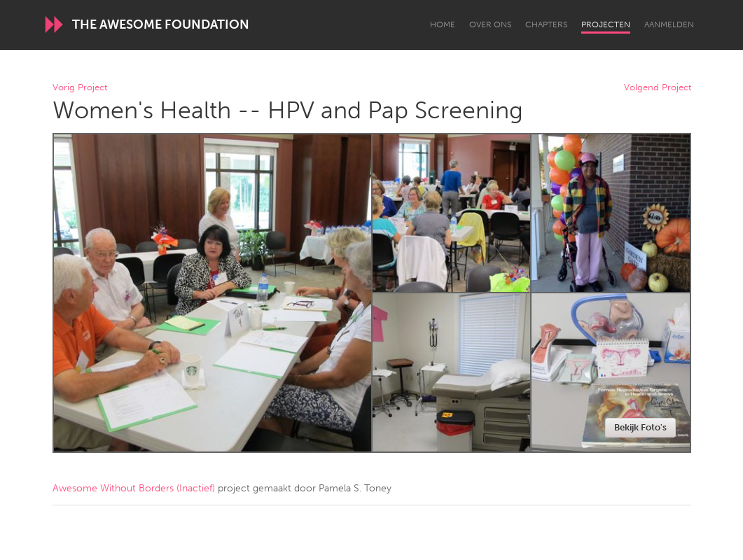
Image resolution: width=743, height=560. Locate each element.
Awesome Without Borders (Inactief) (134, 488)
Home (443, 24)
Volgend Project (658, 88)
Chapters (546, 24)
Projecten (606, 24)
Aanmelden (669, 24)
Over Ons (490, 24)
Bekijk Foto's (640, 427)
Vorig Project (80, 88)
